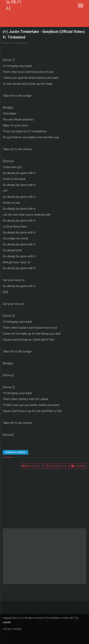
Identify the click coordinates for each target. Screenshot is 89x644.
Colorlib (7, 622)
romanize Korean (15, 452)
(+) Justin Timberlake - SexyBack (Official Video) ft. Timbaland (44, 34)
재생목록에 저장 (56, 466)
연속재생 (78, 466)
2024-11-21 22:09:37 (16, 43)
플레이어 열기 (32, 466)
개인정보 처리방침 (12, 629)
